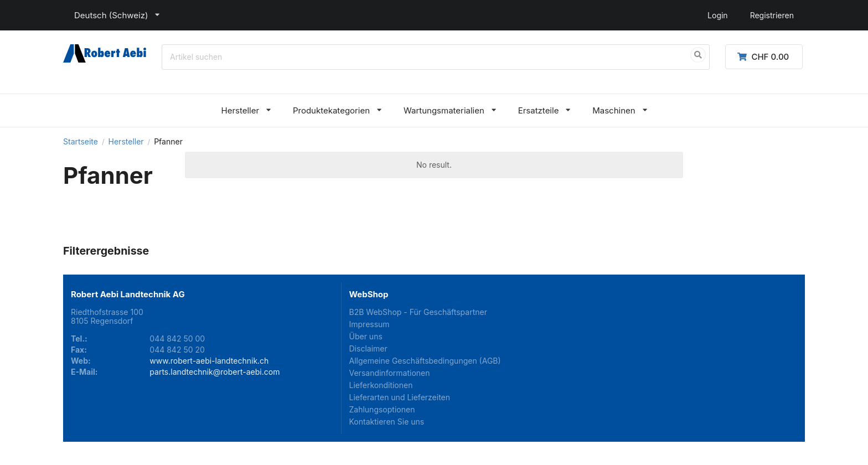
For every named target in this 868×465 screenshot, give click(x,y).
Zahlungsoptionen (382, 409)
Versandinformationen (390, 373)
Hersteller (240, 110)
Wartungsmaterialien (444, 110)
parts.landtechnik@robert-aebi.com (215, 372)
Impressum (370, 324)
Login (718, 15)
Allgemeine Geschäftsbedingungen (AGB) (425, 361)
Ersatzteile (539, 110)
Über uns (366, 336)
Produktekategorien (331, 110)
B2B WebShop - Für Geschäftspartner (418, 312)
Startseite (81, 141)
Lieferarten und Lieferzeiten (400, 397)
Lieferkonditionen (381, 385)
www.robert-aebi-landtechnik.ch (209, 361)
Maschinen (614, 110)
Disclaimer (368, 348)
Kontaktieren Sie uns (387, 422)
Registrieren (772, 15)
